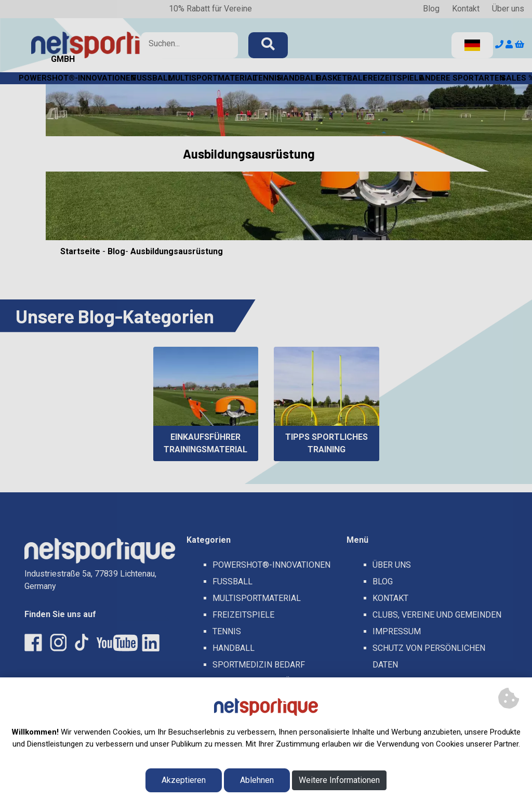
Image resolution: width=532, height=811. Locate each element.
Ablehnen (257, 780)
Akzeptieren (184, 780)
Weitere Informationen (339, 780)
